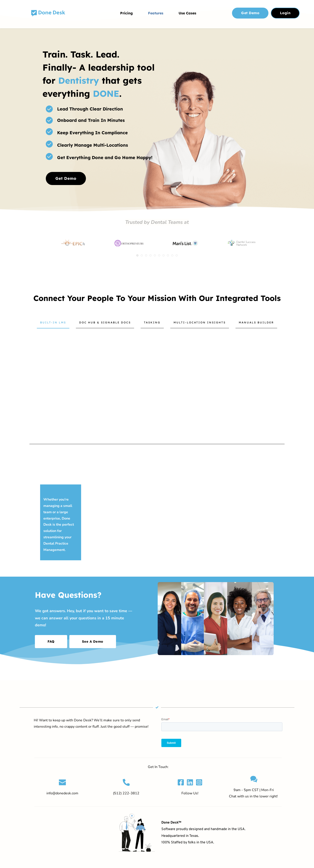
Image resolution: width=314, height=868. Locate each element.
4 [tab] (150, 255)
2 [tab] (142, 255)
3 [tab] (146, 255)
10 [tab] (177, 255)
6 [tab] (159, 255)
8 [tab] (168, 255)
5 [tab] (155, 255)
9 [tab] (172, 255)
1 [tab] (137, 255)
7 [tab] (164, 255)
